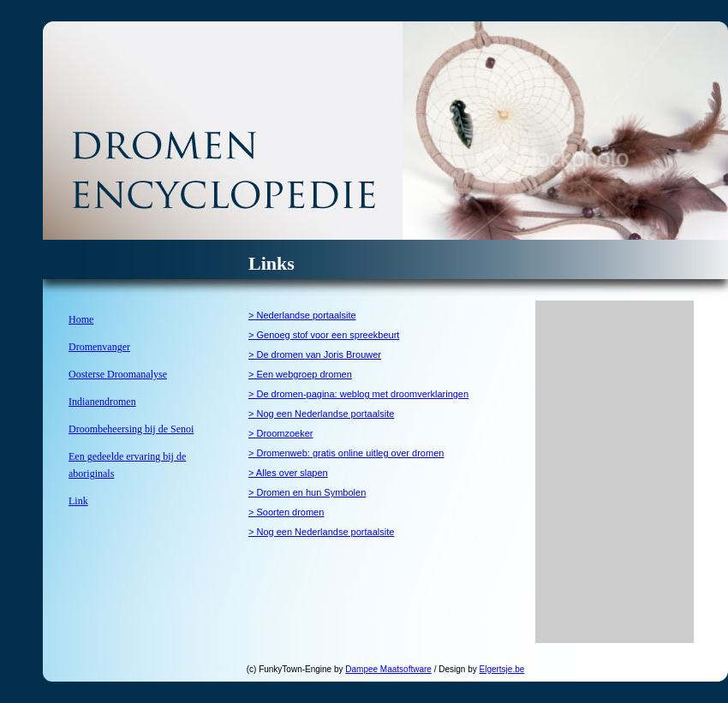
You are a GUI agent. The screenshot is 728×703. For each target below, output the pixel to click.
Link (78, 501)
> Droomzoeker (281, 433)
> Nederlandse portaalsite (302, 315)
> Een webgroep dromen (300, 374)
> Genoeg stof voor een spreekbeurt (324, 335)
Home (81, 319)
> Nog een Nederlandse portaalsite (321, 414)
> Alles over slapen (288, 473)
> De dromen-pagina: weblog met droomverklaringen (358, 394)
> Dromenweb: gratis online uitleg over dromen (346, 453)
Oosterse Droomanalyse (118, 374)
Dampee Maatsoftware (388, 669)
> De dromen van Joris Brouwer (315, 354)
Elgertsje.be (502, 669)
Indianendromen (102, 402)
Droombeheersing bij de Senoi (131, 429)
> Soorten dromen (286, 512)
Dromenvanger (99, 347)
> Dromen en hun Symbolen (307, 492)
